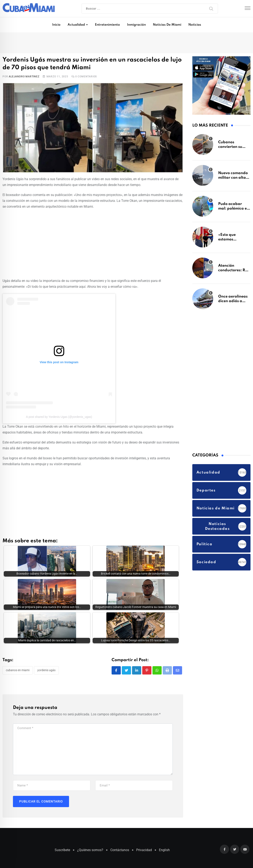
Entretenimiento (107, 25)
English (164, 851)
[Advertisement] (93, 243)
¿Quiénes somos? (90, 851)
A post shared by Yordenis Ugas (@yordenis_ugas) (59, 417)
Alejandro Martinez (24, 77)
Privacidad (144, 851)
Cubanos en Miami (18, 671)
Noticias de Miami (167, 25)
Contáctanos (120, 851)
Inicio (56, 25)
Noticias (195, 25)
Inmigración (136, 25)
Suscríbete (62, 851)
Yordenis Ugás (46, 671)
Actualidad (76, 25)
